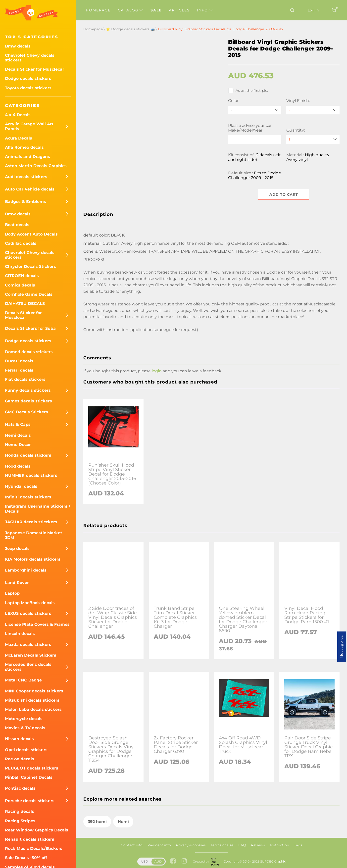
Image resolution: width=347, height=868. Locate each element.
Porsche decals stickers (30, 801)
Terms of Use (222, 845)
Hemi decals (18, 435)
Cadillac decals (21, 243)
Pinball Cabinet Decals (29, 777)
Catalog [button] (130, 10)
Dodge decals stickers (28, 78)
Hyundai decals (21, 486)
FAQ (242, 845)
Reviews (258, 845)
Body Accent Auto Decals (31, 234)
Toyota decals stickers (28, 88)
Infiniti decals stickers (28, 497)
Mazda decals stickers (28, 645)
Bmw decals (18, 46)
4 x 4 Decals (18, 115)
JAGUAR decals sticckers (31, 522)
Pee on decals (20, 759)
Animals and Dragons (27, 157)
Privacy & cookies (191, 845)
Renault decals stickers (30, 839)
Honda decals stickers (28, 455)
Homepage (98, 10)
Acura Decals (19, 138)
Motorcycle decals (24, 719)
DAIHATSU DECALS (25, 304)
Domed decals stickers (29, 352)
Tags (298, 845)
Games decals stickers (28, 401)
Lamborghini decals (26, 570)
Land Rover (17, 583)
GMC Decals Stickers (26, 412)
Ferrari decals (19, 370)
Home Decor (18, 445)
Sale (156, 10)
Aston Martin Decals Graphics (36, 166)
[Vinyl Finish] (313, 110)
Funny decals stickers (28, 390)
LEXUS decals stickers (28, 613)
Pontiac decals (20, 788)
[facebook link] (173, 861)
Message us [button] (342, 647)
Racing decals (20, 811)
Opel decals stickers (26, 750)
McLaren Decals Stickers (31, 655)
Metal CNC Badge (23, 680)
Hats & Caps (18, 424)
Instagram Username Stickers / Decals (38, 509)
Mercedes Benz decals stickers (28, 667)
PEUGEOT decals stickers (32, 768)
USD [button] (145, 861)
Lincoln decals (20, 634)
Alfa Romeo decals (24, 147)
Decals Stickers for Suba (30, 328)
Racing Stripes (20, 821)
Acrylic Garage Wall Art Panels (29, 126)
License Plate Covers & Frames (37, 624)
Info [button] (205, 10)
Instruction (279, 845)
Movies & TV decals (25, 728)
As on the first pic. (248, 91)
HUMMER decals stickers (31, 475)
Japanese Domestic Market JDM (34, 535)
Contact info (132, 845)
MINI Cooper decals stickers (34, 691)
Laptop (12, 593)
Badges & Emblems (25, 202)
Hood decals (18, 466)
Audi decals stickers (26, 177)
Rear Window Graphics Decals (37, 830)
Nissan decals (19, 739)
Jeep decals (17, 549)
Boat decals (17, 225)
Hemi (123, 822)
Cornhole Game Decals (29, 294)
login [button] (157, 371)
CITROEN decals (22, 276)
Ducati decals (19, 361)
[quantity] (313, 139)
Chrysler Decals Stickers (30, 266)
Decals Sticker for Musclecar (35, 69)
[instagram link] (184, 861)
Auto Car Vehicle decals (30, 189)
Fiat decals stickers (25, 379)
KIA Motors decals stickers (33, 559)
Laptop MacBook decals (30, 603)
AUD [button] (158, 861)
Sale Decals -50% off (26, 858)
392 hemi (97, 822)
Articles (179, 10)
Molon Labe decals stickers (33, 709)
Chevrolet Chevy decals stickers (30, 58)
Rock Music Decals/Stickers (34, 848)
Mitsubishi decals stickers (32, 700)
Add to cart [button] (284, 194)
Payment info (159, 845)
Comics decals (20, 285)
